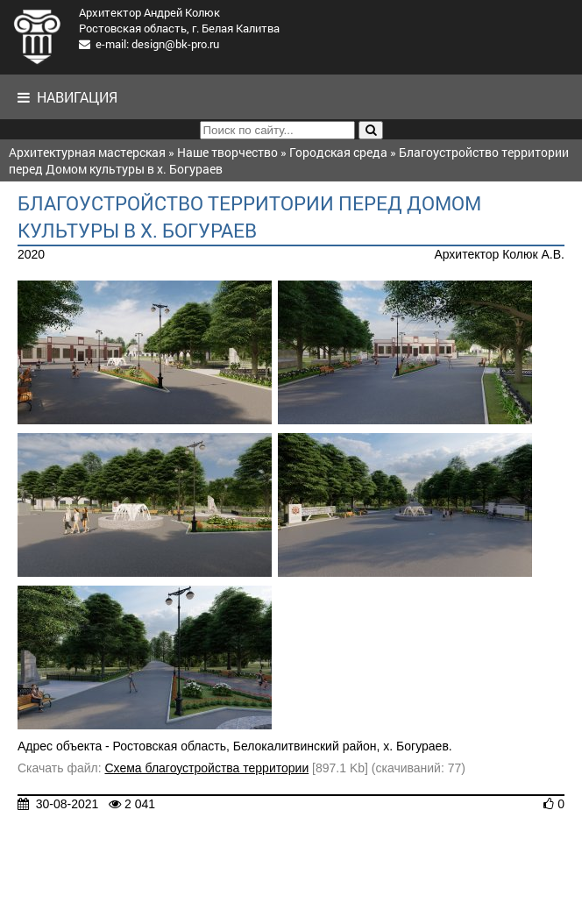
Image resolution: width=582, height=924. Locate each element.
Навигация (67, 97)
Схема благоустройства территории (206, 768)
